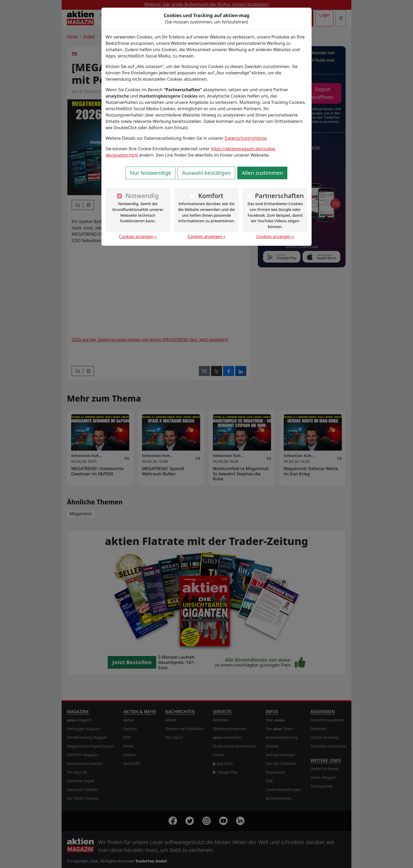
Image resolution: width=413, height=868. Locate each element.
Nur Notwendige (151, 173)
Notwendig (142, 196)
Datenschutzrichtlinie (246, 138)
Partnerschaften (279, 196)
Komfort (211, 196)
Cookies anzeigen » (138, 237)
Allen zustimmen (262, 173)
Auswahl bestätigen (206, 173)
